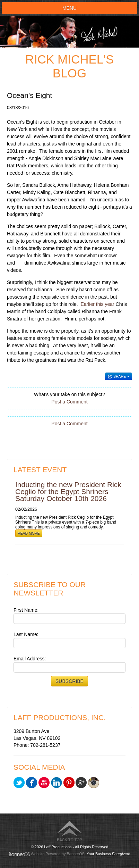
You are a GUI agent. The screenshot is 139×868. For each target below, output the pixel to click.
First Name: (26, 610)
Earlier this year (97, 304)
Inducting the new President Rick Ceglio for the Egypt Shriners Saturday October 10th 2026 (68, 491)
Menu (69, 8)
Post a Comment (69, 402)
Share (119, 376)
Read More (29, 533)
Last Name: (26, 634)
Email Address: (30, 659)
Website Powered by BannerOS (58, 854)
